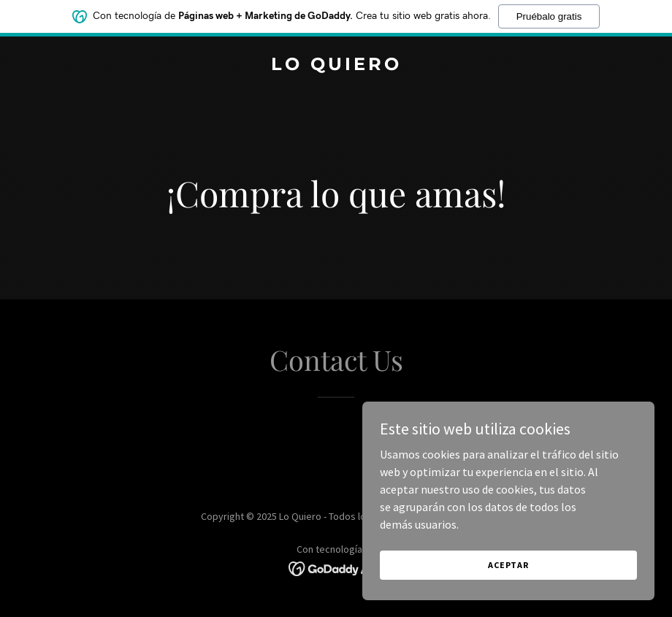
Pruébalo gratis (549, 14)
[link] (336, 66)
